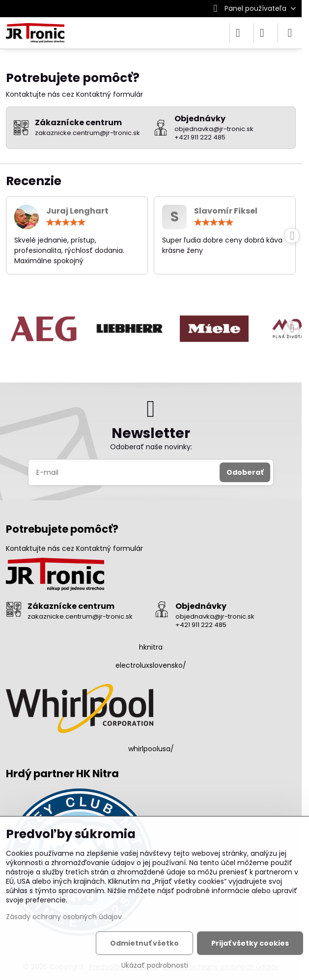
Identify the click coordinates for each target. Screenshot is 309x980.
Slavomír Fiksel (226, 211)
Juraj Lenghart (77, 211)
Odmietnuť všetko (144, 943)
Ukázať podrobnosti (155, 966)
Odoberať (245, 472)
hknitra (151, 647)
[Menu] (290, 33)
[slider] (66, 222)
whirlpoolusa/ (151, 749)
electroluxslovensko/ (151, 665)
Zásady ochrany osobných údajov (64, 917)
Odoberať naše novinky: (151, 447)
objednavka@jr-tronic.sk (215, 616)
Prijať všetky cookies (250, 943)
